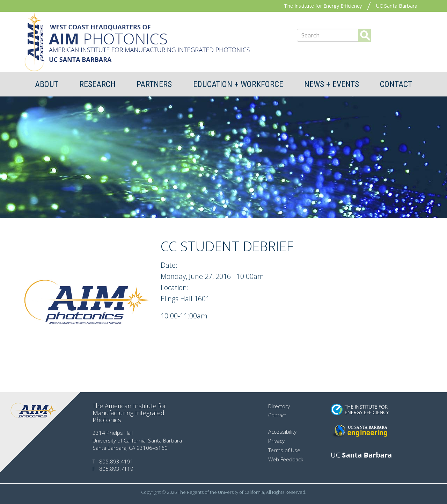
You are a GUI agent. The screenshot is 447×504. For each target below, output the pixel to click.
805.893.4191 (116, 461)
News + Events (332, 84)
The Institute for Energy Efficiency (323, 6)
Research (97, 84)
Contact (396, 84)
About (47, 84)
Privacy (276, 441)
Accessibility (282, 432)
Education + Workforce (238, 84)
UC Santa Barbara (397, 6)
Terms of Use (284, 450)
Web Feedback (286, 459)
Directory (279, 406)
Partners (154, 84)
